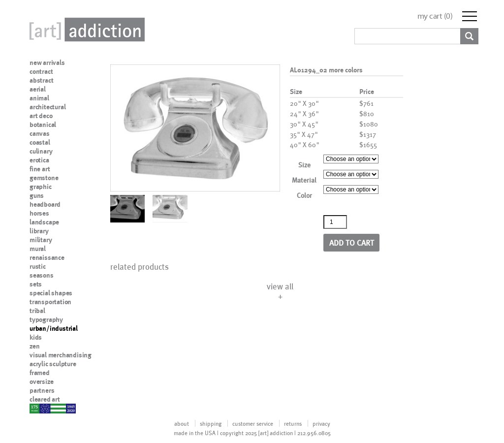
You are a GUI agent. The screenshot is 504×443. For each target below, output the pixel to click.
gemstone (44, 178)
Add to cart (352, 242)
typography (46, 319)
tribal (37, 311)
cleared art (45, 399)
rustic (38, 266)
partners (42, 390)
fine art (40, 169)
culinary (41, 151)
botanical (43, 125)
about (182, 423)
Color (304, 195)
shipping (211, 423)
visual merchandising (61, 355)
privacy (321, 423)
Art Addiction (85, 30)
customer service (253, 423)
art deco (41, 116)
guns (37, 195)
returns (293, 423)
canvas (40, 133)
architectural (47, 107)
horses (39, 213)
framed (40, 373)
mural (38, 249)
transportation (50, 302)
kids (36, 337)
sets (36, 284)
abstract (41, 80)
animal (39, 98)
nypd (37, 408)
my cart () (435, 16)
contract (41, 71)
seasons (42, 275)
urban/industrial (54, 328)
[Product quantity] (335, 222)
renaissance (47, 257)
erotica (39, 160)
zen (34, 346)
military (41, 240)
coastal (40, 142)
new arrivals (47, 63)
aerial (38, 89)
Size (304, 165)
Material (304, 180)
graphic (41, 187)
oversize (41, 381)
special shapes (51, 293)
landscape (44, 222)
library (39, 231)
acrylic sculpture (53, 364)
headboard (45, 204)
